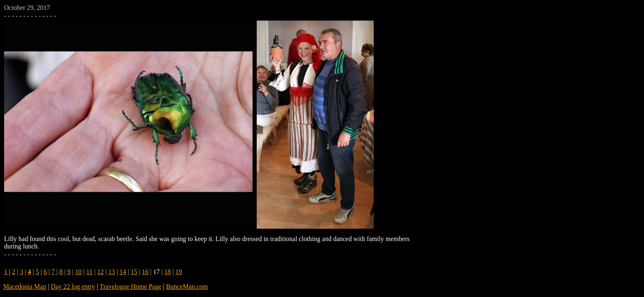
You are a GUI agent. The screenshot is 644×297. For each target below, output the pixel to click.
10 (78, 272)
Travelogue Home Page (131, 287)
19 (179, 272)
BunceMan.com (187, 287)
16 (145, 272)
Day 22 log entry (73, 287)
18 (168, 272)
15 (134, 272)
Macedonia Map (25, 287)
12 (101, 272)
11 (89, 272)
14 (123, 272)
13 (112, 272)
